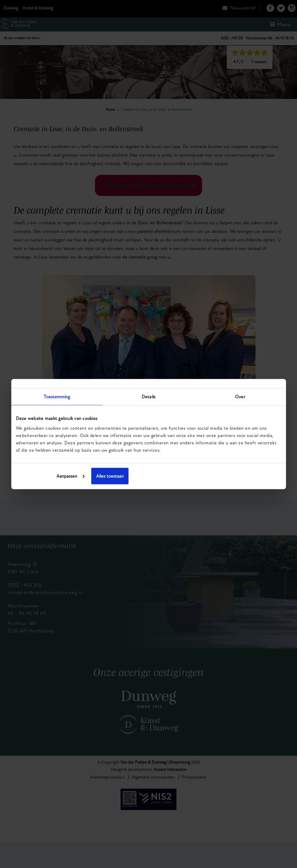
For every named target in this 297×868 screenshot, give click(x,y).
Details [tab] (148, 397)
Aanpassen (148, 476)
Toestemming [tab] (57, 397)
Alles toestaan (237, 476)
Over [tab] (240, 397)
